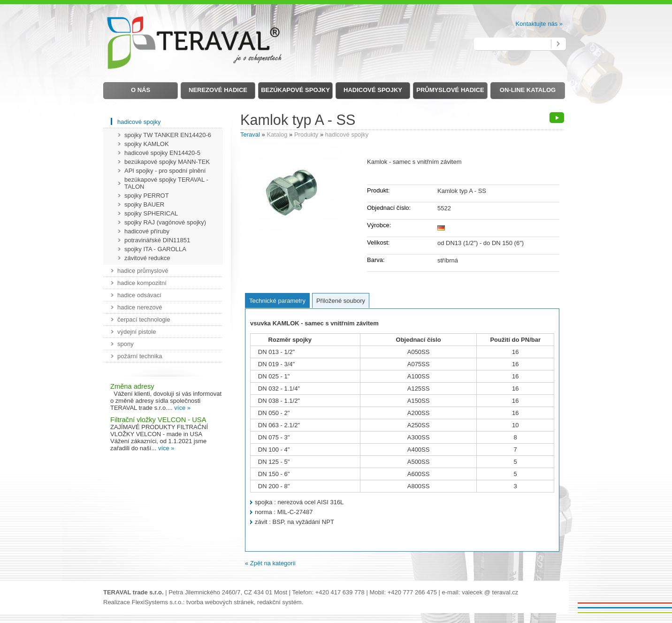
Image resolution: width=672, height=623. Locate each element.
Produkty (306, 135)
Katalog (277, 135)
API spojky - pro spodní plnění (165, 171)
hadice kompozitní (142, 283)
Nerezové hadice (218, 90)
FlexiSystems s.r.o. (157, 602)
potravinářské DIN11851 (157, 240)
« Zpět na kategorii (270, 563)
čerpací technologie (144, 319)
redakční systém (279, 602)
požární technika (140, 356)
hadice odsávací (139, 295)
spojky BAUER (144, 204)
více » (182, 408)
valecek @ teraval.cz (490, 592)
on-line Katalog (528, 90)
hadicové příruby (147, 231)
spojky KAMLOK (147, 144)
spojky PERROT (147, 196)
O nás (141, 90)
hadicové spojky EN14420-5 (162, 153)
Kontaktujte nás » (539, 24)
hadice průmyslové (143, 271)
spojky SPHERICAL (151, 213)
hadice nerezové (140, 307)
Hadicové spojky (373, 90)
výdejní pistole (137, 332)
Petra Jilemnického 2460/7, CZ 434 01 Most (228, 592)
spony (126, 344)
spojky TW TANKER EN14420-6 (168, 135)
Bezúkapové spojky (295, 90)
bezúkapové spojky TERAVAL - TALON (166, 183)
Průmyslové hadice (450, 90)
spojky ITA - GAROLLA (155, 249)
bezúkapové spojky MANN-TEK (167, 162)
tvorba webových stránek (220, 602)
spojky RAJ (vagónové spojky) (165, 222)
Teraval (250, 135)
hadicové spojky (347, 135)
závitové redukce (147, 258)
